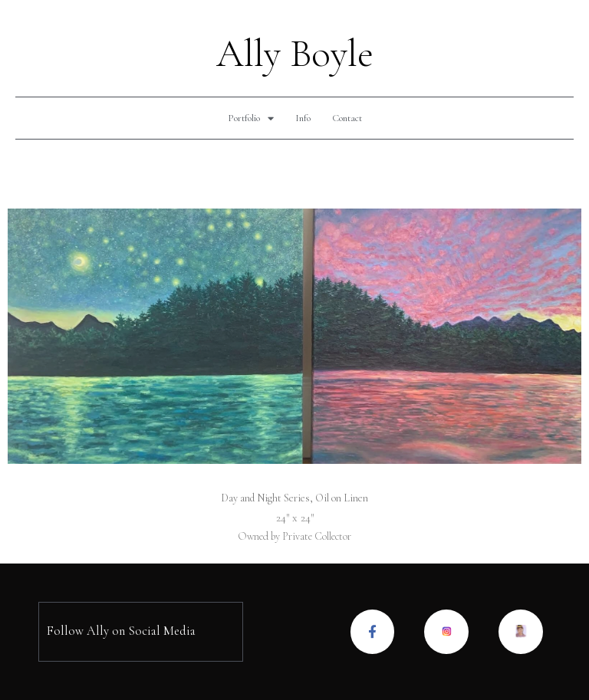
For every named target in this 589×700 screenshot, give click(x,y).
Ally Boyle (295, 54)
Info (303, 118)
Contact (347, 118)
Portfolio (251, 118)
